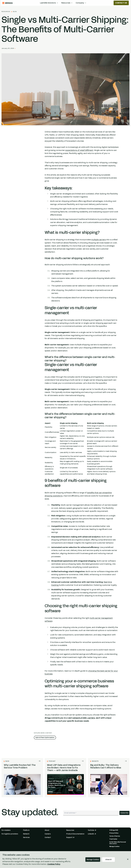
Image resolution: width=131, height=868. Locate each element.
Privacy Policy (114, 833)
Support (70, 837)
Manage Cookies (114, 846)
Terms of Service (115, 836)
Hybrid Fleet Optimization (45, 738)
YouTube (92, 830)
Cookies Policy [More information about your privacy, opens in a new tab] (54, 864)
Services (26, 837)
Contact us (121, 3)
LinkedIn (92, 834)
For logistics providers (10, 834)
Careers (48, 834)
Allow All (108, 860)
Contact (48, 837)
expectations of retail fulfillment (79, 150)
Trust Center (113, 839)
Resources (6, 12)
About (47, 830)
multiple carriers (99, 240)
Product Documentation (75, 834)
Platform (26, 830)
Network (26, 834)
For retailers (6, 830)
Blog (15, 12)
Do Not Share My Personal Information (118, 843)
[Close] (128, 859)
